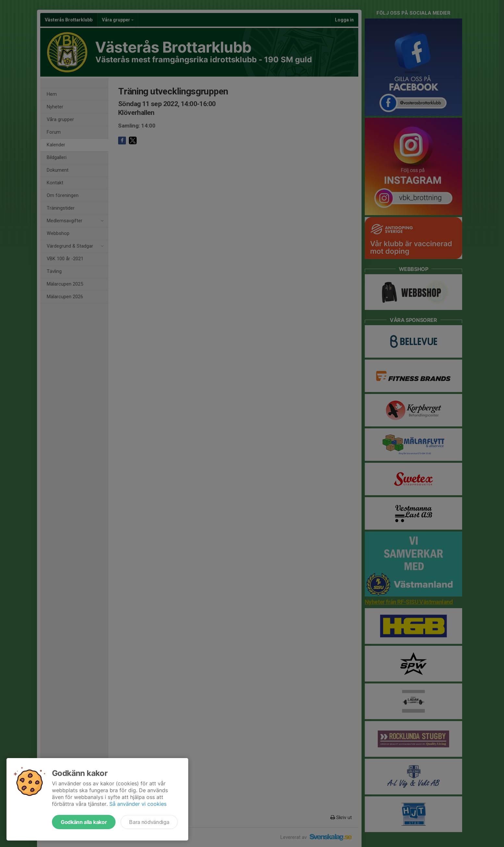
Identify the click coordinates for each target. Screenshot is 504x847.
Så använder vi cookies (138, 804)
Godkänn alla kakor (84, 822)
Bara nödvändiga (149, 822)
